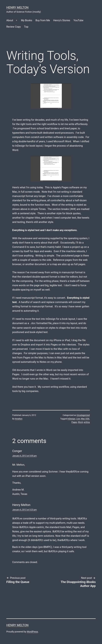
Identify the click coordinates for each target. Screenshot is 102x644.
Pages (74, 422)
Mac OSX (85, 419)
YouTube (79, 20)
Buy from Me (43, 20)
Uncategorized (83, 415)
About (10, 20)
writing (87, 422)
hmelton (19, 419)
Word (80, 422)
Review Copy (14, 27)
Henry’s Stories (62, 20)
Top (26, 27)
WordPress (32, 632)
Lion (78, 419)
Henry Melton (17, 8)
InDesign (71, 419)
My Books (27, 20)
